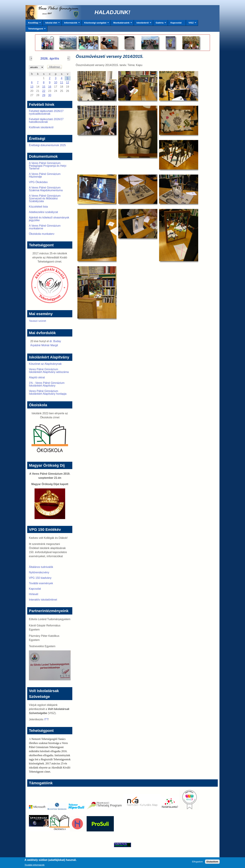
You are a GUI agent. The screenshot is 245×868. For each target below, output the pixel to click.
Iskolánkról (143, 24)
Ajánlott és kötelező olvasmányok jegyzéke (49, 219)
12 (68, 82)
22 (44, 91)
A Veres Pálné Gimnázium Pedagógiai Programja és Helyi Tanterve (48, 166)
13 (32, 87)
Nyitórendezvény (39, 572)
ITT (46, 719)
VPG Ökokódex (38, 182)
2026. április (50, 58)
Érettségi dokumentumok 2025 (47, 145)
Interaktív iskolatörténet (43, 600)
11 (62, 82)
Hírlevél (34, 594)
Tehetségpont (36, 30)
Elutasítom (212, 862)
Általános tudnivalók (41, 567)
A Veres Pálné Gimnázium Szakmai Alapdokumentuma (46, 189)
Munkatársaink (121, 24)
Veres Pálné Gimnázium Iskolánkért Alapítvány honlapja (48, 392)
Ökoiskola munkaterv (42, 234)
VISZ (191, 24)
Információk (71, 24)
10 (56, 82)
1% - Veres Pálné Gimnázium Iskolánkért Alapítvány (47, 384)
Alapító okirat (37, 377)
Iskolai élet (51, 24)
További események (41, 583)
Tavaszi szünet (38, 321)
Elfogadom (198, 862)
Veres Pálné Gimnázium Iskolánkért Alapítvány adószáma (49, 371)
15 (44, 87)
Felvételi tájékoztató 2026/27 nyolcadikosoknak (46, 112)
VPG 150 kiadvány (40, 578)
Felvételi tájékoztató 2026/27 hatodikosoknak (46, 121)
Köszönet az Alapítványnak (45, 364)
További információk (35, 866)
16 (50, 87)
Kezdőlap (33, 24)
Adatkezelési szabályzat (43, 212)
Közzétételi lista (38, 207)
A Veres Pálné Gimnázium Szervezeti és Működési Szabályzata (45, 198)
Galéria (160, 24)
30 (50, 95)
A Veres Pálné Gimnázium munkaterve (45, 227)
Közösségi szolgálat (95, 24)
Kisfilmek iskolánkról (41, 127)
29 (44, 95)
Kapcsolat (176, 23)
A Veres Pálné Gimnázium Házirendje (45, 175)
